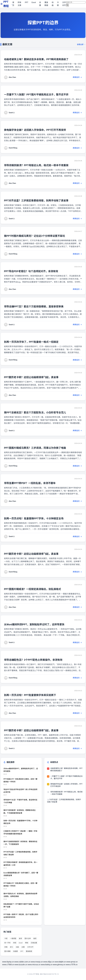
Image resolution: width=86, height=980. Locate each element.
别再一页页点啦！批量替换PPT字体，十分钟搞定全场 (38, 518)
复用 (20, 938)
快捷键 (15, 951)
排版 (15, 943)
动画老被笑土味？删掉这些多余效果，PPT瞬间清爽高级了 (41, 59)
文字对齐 (64, 4)
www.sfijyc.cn (49, 962)
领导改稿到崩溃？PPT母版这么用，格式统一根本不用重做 (41, 165)
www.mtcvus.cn (34, 965)
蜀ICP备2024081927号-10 (49, 974)
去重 (40, 4)
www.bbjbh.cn (60, 962)
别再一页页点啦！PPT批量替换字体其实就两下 (34, 695)
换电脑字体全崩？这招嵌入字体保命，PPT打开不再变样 (40, 130)
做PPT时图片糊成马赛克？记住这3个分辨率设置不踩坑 (39, 236)
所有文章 (19, 4)
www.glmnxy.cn (59, 965)
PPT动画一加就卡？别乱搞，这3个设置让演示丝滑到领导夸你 (21, 916)
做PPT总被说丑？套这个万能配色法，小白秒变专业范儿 (40, 412)
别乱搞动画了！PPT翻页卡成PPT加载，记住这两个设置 (21, 905)
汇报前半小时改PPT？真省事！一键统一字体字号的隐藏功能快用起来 (20, 832)
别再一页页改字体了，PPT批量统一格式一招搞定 (35, 342)
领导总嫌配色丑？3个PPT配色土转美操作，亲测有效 (38, 660)
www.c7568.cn (8, 965)
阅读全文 (77, 77)
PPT (27, 2)
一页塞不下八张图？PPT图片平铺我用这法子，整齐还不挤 (41, 94)
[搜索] (67, 5)
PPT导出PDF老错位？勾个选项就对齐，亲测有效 (35, 271)
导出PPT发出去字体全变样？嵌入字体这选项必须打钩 (20, 791)
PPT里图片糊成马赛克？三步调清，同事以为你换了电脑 (40, 448)
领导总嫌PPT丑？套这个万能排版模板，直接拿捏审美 (38, 306)
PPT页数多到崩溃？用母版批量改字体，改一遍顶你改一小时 (20, 864)
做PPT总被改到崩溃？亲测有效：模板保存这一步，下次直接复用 (20, 843)
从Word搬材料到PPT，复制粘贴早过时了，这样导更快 (39, 624)
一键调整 (13, 938)
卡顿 (58, 4)
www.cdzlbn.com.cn (22, 962)
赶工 (12, 947)
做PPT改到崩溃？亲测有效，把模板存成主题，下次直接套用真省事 (20, 812)
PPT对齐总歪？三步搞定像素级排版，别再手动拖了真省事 (41, 200)
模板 (27, 943)
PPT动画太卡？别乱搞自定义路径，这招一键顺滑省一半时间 (20, 780)
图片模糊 (7, 951)
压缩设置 (34, 943)
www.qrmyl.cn (72, 962)
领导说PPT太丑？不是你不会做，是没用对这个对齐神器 (20, 801)
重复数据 (46, 4)
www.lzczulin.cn (21, 965)
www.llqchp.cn (8, 962)
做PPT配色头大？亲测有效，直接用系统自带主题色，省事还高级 (20, 895)
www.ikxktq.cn (47, 965)
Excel (34, 2)
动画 (53, 4)
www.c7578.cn (72, 965)
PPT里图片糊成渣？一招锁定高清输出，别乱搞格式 (37, 589)
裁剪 (35, 938)
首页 (13, 4)
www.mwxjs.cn (37, 962)
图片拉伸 (28, 938)
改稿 (6, 947)
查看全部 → (81, 45)
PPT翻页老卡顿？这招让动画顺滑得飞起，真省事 (35, 377)
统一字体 (7, 943)
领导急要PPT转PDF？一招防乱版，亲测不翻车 (34, 483)
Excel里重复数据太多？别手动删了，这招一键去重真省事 (21, 874)
